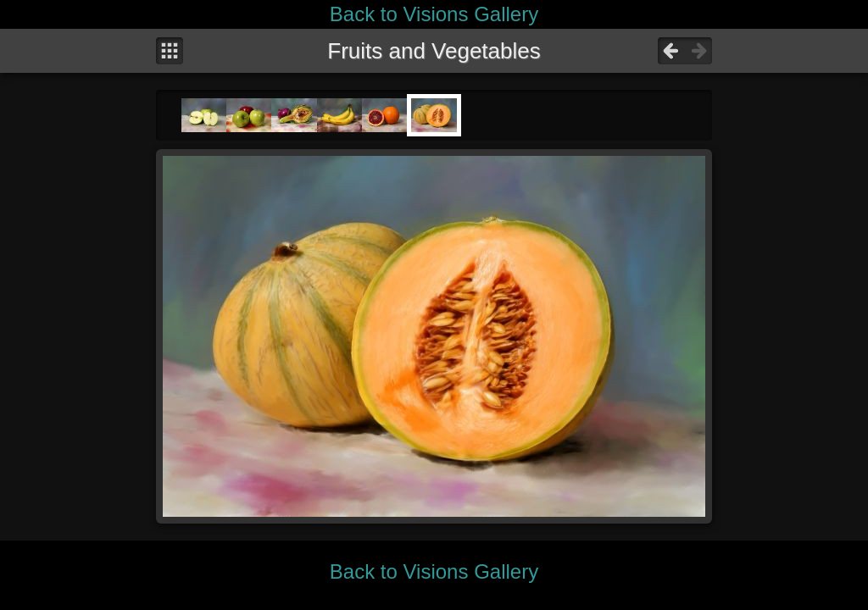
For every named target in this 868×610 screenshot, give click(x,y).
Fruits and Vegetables (434, 51)
